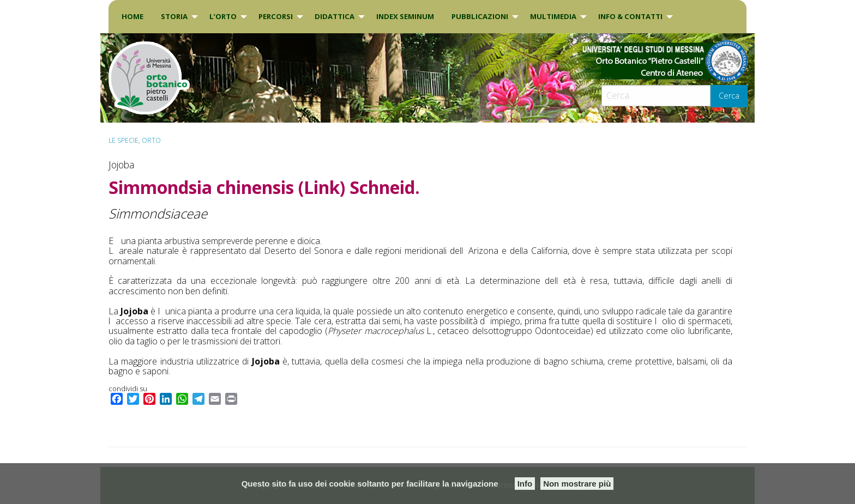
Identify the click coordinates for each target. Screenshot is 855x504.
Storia (174, 16)
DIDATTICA (335, 16)
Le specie (124, 140)
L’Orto (223, 16)
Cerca (729, 96)
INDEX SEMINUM (405, 16)
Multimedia (553, 16)
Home (133, 16)
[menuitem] (133, 17)
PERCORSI (276, 16)
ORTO (151, 140)
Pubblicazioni (480, 16)
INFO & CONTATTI (630, 16)
